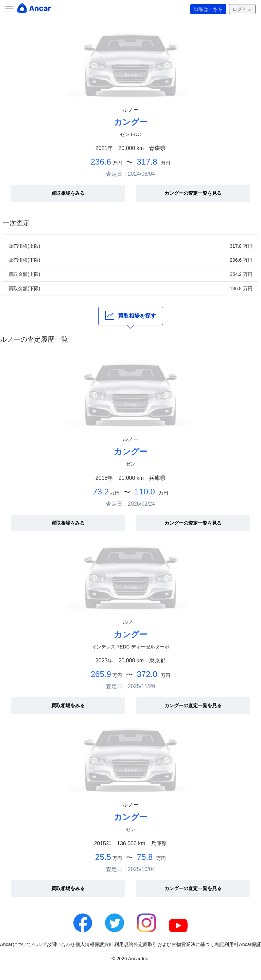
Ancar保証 (250, 944)
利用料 (231, 944)
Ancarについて (16, 944)
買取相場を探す (131, 315)
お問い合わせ (61, 944)
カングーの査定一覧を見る (193, 193)
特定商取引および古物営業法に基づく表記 (179, 944)
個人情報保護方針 (94, 944)
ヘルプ (39, 944)
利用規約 (124, 944)
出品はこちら (208, 9)
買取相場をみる (68, 193)
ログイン (242, 9)
